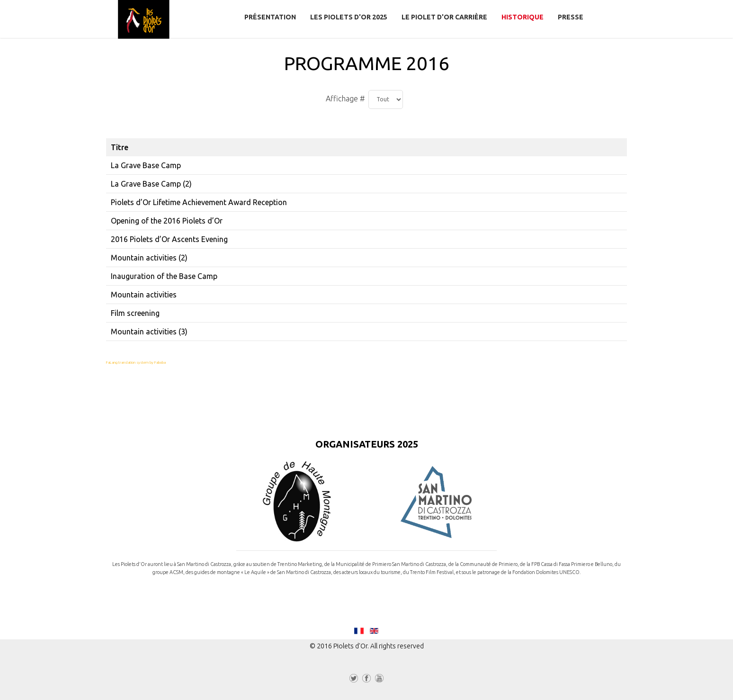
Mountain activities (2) (149, 258)
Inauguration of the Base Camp (164, 276)
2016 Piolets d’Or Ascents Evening (169, 239)
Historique (523, 17)
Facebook (366, 680)
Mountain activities (144, 295)
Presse (571, 17)
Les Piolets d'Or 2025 (349, 17)
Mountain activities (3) (149, 332)
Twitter (354, 680)
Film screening (135, 313)
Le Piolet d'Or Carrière (444, 17)
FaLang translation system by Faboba (136, 363)
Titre (120, 147)
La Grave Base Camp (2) (151, 184)
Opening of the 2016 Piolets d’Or (167, 221)
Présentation (270, 17)
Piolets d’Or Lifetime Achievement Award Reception (199, 202)
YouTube (379, 680)
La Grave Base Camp (146, 165)
